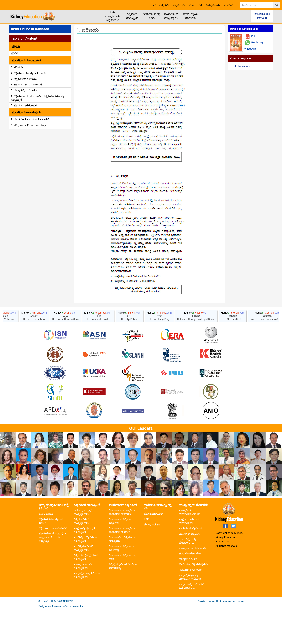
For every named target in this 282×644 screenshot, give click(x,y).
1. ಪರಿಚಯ (17, 67)
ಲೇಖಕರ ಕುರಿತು (196, 5)
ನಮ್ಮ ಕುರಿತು (165, 5)
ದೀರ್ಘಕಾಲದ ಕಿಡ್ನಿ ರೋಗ (152, 16)
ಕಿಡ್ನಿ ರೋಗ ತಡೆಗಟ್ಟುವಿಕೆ (132, 16)
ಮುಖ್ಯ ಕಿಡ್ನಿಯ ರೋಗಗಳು (190, 16)
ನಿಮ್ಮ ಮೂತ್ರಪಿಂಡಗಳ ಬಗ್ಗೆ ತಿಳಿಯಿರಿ (113, 16)
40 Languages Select (262, 16)
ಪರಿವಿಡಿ (15, 53)
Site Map (43, 636)
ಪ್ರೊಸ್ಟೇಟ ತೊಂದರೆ (188, 594)
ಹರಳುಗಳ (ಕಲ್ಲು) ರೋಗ (191, 588)
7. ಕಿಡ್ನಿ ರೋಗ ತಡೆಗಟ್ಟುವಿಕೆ (24, 105)
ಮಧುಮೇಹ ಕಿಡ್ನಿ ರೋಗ (190, 563)
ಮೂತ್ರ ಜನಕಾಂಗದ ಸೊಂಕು (192, 583)
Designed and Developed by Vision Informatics (61, 641)
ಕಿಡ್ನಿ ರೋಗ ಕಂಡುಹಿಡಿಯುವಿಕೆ (53, 563)
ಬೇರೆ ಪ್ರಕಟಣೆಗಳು (213, 5)
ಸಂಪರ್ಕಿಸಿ (229, 5)
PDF (253, 36)
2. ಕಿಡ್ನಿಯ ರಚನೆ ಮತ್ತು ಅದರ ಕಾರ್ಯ (29, 73)
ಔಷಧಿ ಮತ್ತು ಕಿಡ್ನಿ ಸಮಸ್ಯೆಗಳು (193, 599)
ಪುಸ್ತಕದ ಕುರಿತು (180, 5)
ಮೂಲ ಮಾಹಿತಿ (46, 549)
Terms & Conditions (62, 636)
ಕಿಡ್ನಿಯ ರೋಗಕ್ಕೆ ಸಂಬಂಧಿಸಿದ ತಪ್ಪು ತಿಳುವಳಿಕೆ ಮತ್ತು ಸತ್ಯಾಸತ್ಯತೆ (53, 572)
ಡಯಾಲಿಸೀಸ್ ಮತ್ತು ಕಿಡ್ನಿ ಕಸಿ (171, 16)
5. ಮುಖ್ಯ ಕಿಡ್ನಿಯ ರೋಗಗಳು (25, 90)
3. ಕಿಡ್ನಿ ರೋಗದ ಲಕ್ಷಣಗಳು (24, 79)
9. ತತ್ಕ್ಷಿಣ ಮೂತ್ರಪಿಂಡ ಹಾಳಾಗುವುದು (29, 125)
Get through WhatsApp (254, 46)
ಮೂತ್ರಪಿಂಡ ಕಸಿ (152, 559)
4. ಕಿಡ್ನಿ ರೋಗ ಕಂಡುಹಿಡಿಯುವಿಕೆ (27, 85)
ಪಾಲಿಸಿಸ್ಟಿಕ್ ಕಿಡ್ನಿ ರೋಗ (190, 569)
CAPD (147, 554)
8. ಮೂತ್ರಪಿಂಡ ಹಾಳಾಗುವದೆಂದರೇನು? (30, 119)
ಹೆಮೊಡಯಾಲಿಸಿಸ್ (153, 549)
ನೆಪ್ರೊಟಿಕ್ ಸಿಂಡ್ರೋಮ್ (190, 605)
